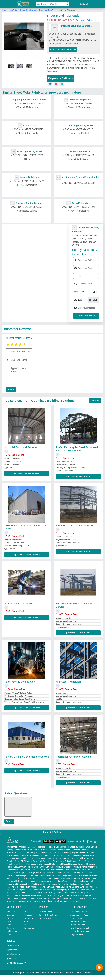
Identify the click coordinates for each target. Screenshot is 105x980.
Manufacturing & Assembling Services (23, 10)
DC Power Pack (47, 867)
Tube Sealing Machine (38, 850)
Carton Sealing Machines (59, 852)
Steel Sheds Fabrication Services (75, 525)
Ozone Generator (40, 901)
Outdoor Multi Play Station (73, 847)
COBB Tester (45, 875)
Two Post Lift (73, 890)
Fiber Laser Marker (51, 878)
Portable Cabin (54, 847)
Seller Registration (79, 911)
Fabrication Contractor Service (73, 757)
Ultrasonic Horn (82, 881)
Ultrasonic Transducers (58, 884)
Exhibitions (12, 931)
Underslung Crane (78, 872)
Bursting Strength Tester (63, 875)
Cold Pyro (53, 901)
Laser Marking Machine (37, 847)
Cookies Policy (46, 911)
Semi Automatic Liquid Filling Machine (63, 887)
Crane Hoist (19, 875)
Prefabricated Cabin (61, 861)
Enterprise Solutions (80, 931)
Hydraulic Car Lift (48, 855)
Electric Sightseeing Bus (40, 898)
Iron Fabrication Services (19, 603)
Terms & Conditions (48, 915)
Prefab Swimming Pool (74, 892)
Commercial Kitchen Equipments (41, 881)
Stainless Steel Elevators (84, 855)
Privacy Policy (45, 918)
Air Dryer (84, 887)
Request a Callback (60, 78)
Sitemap (11, 915)
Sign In (84, 4)
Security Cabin (13, 858)
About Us (11, 911)
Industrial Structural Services (21, 447)
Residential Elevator (31, 855)
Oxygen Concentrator (22, 901)
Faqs (9, 934)
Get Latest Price (84, 20)
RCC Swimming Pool (57, 895)
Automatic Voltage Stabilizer (57, 872)
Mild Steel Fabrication (68, 682)
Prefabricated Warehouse (38, 864)
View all (95, 400)
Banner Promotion (79, 921)
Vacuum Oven (20, 867)
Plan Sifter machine (65, 881)
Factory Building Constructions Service (27, 757)
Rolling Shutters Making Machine (36, 890)
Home (4, 10)
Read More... (53, 71)
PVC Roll (12, 881)
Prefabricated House (59, 864)
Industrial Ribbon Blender (59, 850)
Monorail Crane (32, 875)
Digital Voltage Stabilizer (34, 872)
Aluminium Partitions (80, 850)
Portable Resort (83, 858)
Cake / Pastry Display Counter (28, 878)
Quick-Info (11, 928)
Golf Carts (56, 898)
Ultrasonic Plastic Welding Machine (32, 884)
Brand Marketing (78, 925)
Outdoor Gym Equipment (17, 898)
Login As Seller (77, 934)
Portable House (27, 858)
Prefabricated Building (16, 864)
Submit (11, 389)
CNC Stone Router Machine (52, 870)
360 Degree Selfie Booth (70, 901)
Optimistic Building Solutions (76, 26)
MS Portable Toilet (67, 858)
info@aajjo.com (14, 954)
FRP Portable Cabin (30, 861)
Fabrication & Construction (20, 682)
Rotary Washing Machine (76, 870)
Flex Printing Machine (29, 870)
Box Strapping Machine (37, 852)
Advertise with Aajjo (79, 915)
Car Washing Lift (59, 890)
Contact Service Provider (63, 49)
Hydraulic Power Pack (82, 867)
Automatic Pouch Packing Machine (30, 887)
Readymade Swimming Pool (79, 895)
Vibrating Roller (20, 850)
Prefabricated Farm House (47, 858)
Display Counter (78, 852)
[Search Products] (37, 4)
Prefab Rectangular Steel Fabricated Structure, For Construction (77, 449)
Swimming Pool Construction (34, 895)
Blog (9, 925)
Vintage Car (67, 898)
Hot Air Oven (33, 867)
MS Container (46, 861)
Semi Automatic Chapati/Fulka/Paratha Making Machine (39, 892)
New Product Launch (80, 928)
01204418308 (13, 945)
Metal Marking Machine (70, 878)
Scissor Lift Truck (64, 855)
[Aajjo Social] (81, 841)
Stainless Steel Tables (16, 852)
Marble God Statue (90, 878)
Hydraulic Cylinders (63, 867)
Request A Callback (52, 832)
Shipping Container (77, 864)
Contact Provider (27, 113)
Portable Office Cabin (80, 861)
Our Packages (77, 918)
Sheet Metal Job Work (47, 10)
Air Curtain (22, 881)
